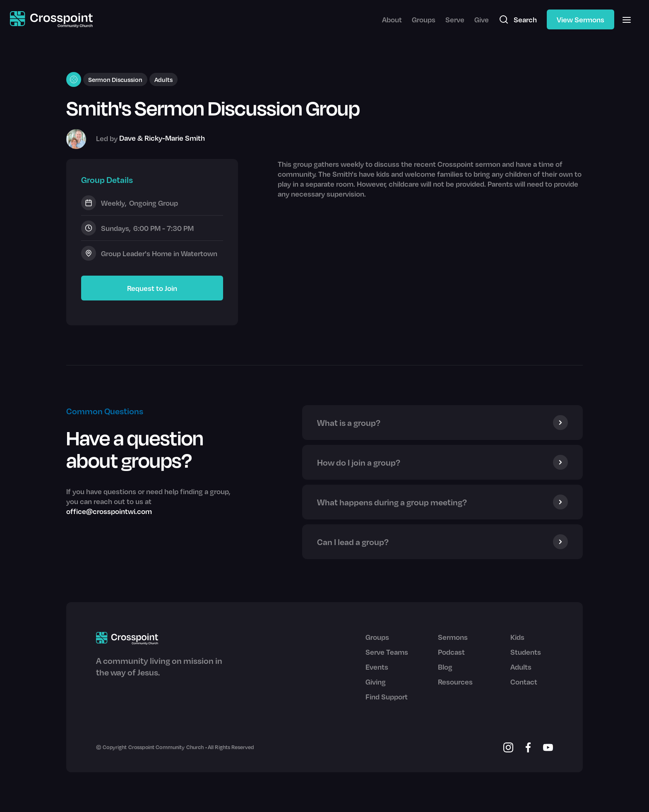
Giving (376, 682)
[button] (627, 19)
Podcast (451, 652)
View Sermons (580, 19)
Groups (424, 19)
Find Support (387, 697)
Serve (455, 19)
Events (377, 667)
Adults (521, 667)
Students (526, 652)
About (392, 19)
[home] (51, 20)
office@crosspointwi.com (109, 511)
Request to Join (152, 288)
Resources (455, 682)
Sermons (453, 637)
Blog (445, 667)
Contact (524, 682)
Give (482, 19)
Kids (517, 637)
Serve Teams (387, 652)
